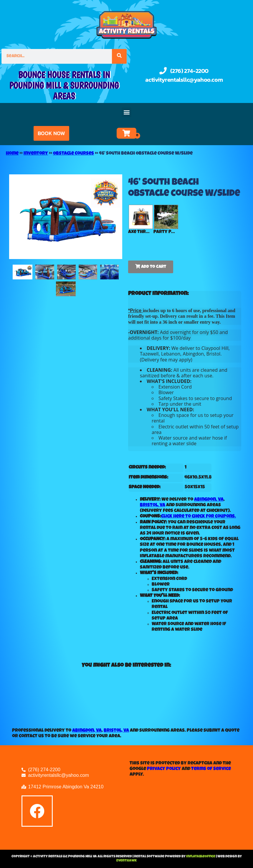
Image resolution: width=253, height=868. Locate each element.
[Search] (119, 56)
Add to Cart (151, 267)
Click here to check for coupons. (199, 517)
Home (12, 154)
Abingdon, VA (209, 500)
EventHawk (126, 861)
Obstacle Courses (73, 154)
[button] (126, 112)
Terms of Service (211, 769)
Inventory (36, 154)
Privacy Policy (164, 769)
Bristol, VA (153, 505)
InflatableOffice (201, 857)
